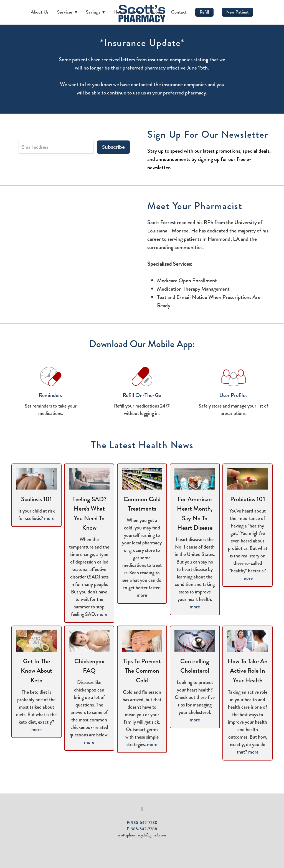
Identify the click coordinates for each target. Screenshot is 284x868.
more (49, 518)
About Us (40, 12)
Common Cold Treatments (142, 504)
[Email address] (56, 147)
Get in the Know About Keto (36, 671)
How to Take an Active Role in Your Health (248, 671)
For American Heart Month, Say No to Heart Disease (195, 514)
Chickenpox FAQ (89, 666)
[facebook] (142, 809)
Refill (204, 12)
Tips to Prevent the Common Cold (142, 671)
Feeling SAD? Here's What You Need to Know (89, 514)
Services (67, 12)
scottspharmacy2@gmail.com (142, 835)
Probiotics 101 (248, 499)
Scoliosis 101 (36, 499)
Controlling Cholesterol (195, 666)
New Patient (238, 12)
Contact (179, 12)
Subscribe (113, 147)
